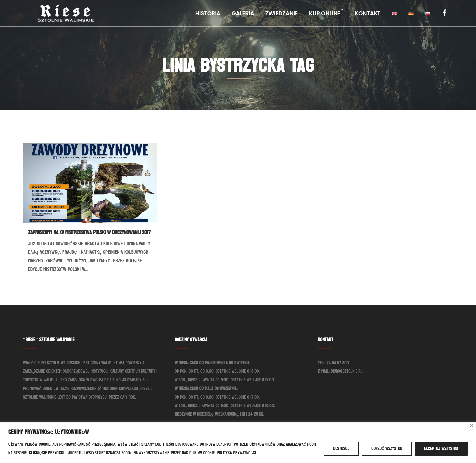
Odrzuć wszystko (387, 449)
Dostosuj (341, 449)
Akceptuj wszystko (441, 449)
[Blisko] (472, 425)
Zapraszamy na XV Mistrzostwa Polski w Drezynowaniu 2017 (89, 232)
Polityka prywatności (237, 453)
